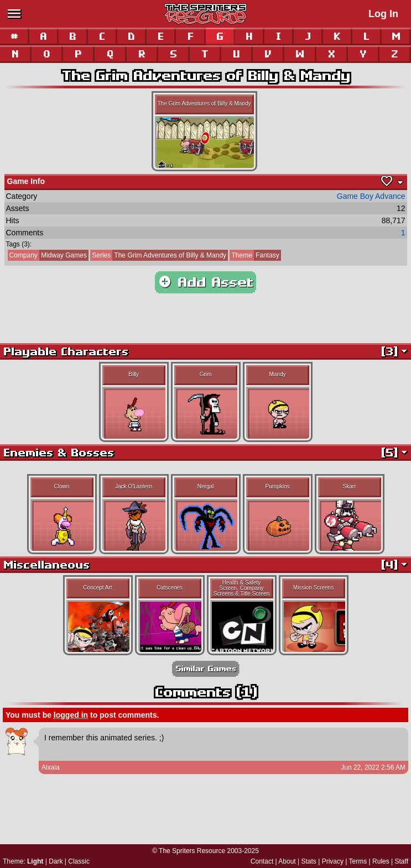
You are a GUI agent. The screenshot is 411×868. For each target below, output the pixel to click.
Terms (358, 861)
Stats (309, 861)
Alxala (51, 767)
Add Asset (205, 282)
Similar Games (206, 669)
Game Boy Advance (371, 196)
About (287, 861)
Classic (79, 861)
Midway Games (47, 255)
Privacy (333, 861)
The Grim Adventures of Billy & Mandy (158, 255)
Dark (56, 861)
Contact (262, 861)
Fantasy (254, 255)
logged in (71, 715)
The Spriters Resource (192, 851)
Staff (402, 861)
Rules (381, 861)
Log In (383, 14)
